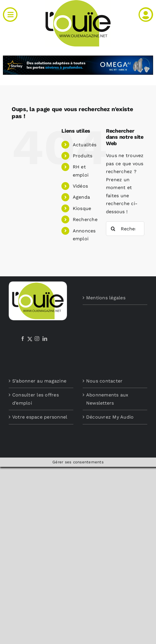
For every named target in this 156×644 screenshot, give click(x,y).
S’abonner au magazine (39, 381)
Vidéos (80, 186)
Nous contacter (104, 381)
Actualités (85, 145)
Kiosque (82, 208)
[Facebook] (23, 339)
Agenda (81, 197)
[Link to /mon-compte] (146, 15)
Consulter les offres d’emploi (36, 399)
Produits (83, 156)
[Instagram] (37, 339)
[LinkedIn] (45, 339)
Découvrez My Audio (110, 417)
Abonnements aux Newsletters (107, 399)
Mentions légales (106, 298)
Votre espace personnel (40, 417)
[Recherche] (113, 229)
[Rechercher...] (125, 229)
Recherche (85, 219)
